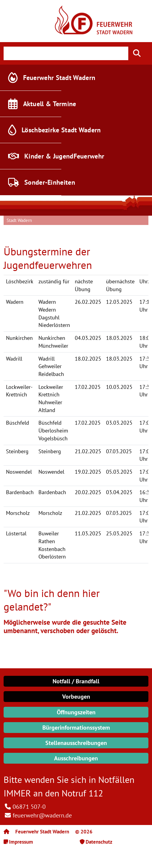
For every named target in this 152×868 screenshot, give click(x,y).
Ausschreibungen (76, 758)
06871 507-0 (29, 807)
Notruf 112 (82, 793)
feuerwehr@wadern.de (42, 815)
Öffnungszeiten (76, 712)
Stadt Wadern (19, 220)
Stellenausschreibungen (76, 743)
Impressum (21, 842)
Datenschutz (99, 842)
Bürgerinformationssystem (76, 728)
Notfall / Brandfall (76, 681)
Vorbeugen (76, 697)
